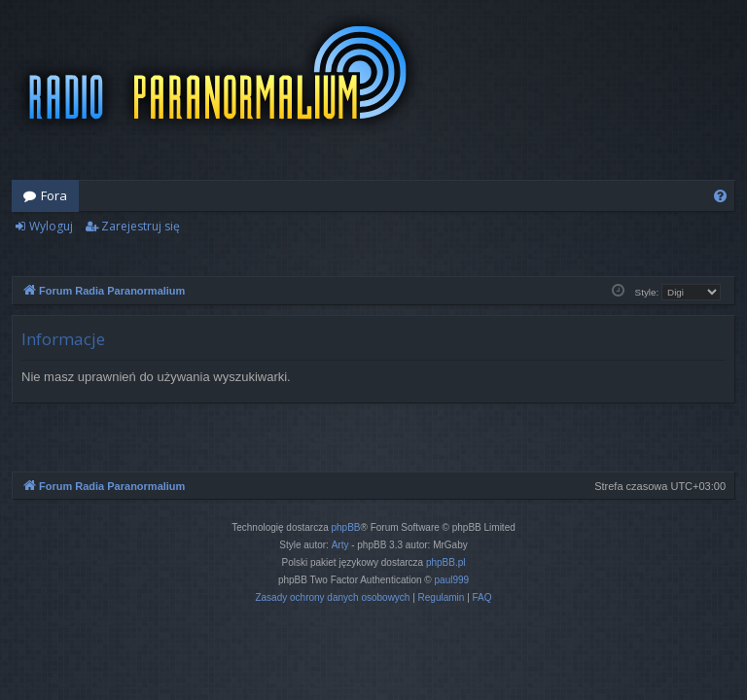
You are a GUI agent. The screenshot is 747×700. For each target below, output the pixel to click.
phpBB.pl (446, 562)
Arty (340, 545)
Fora (54, 195)
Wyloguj (51, 226)
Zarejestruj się (141, 226)
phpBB (346, 527)
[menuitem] (720, 196)
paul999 (452, 580)
